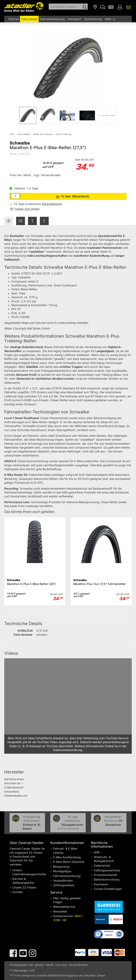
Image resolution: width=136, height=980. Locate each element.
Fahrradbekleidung (52, 19)
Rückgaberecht (52, 204)
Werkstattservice (64, 907)
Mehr (109, 19)
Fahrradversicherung (67, 876)
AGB (97, 852)
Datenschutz (102, 866)
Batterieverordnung (107, 879)
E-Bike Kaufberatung (67, 857)
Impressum (101, 884)
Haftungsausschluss (107, 870)
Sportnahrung (93, 19)
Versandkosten (63, 881)
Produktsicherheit (105, 875)
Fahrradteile (29, 19)
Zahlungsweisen (64, 885)
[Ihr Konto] (120, 7)
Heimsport (74, 19)
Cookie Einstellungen (108, 889)
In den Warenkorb (73, 196)
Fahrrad (13, 19)
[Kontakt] (103, 7)
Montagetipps (62, 871)
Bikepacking (61, 867)
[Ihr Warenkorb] (128, 7)
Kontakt (17, 892)
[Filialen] (95, 7)
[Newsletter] (111, 7)
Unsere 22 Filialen (24, 887)
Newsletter (60, 911)
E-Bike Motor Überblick (69, 862)
